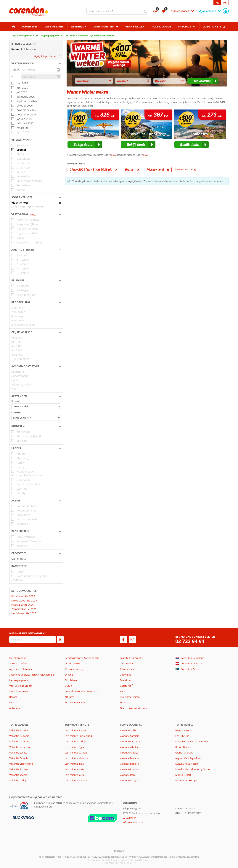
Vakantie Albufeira (130, 747)
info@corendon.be (133, 822)
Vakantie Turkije (18, 780)
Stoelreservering (74, 669)
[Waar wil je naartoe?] (117, 11)
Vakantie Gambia (19, 758)
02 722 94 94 (190, 641)
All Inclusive (161, 27)
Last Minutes (54, 27)
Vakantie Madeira (130, 758)
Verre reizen (135, 27)
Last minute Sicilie (75, 775)
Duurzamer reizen (130, 697)
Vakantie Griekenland (21, 764)
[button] (36, 63)
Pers (122, 691)
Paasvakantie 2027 (23, 605)
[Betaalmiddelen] (23, 818)
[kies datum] (41, 70)
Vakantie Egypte (18, 753)
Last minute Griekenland (78, 736)
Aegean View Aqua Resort (189, 758)
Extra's (13, 702)
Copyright (125, 675)
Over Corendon (18, 658)
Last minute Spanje (75, 730)
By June (69, 675)
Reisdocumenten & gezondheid (82, 658)
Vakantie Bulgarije (19, 736)
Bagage (13, 697)
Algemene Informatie (21, 669)
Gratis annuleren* (104, 36)
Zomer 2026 (30, 27)
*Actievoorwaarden (75, 702)
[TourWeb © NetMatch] (119, 851)
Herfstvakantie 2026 (24, 613)
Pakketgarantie (25, 36)
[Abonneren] (60, 640)
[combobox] (117, 11)
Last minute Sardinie (76, 780)
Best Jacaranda (183, 730)
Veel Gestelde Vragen (21, 686)
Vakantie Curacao (19, 741)
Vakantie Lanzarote (131, 741)
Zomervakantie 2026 (24, 609)
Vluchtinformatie (19, 691)
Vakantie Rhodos (129, 769)
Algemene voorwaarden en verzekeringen (32, 675)
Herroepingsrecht (19, 680)
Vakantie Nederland (20, 747)
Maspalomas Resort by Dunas (192, 741)
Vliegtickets (212, 27)
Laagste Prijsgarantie (131, 658)
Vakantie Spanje (18, 775)
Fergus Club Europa (186, 780)
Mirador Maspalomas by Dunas (193, 769)
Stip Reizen (71, 680)
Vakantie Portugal (19, 769)
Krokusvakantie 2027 (24, 600)
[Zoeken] (144, 11)
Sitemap (124, 702)
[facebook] (123, 640)
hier (113, 155)
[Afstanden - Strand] (36, 406)
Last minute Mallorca (76, 758)
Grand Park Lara (184, 753)
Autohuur (15, 708)
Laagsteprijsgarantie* (52, 36)
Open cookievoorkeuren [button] (133, 708)
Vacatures (125, 686)
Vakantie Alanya (129, 780)
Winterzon (79, 27)
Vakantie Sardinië (130, 736)
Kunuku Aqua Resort (187, 764)
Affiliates (69, 697)
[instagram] (132, 640)
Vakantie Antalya (129, 753)
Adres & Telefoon (19, 663)
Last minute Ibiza (74, 764)
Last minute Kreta (75, 769)
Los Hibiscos (182, 736)
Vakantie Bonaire (19, 730)
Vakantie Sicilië (128, 730)
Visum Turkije (72, 663)
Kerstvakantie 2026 (23, 596)
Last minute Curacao (76, 753)
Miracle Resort (183, 775)
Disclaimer (126, 680)
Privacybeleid (127, 669)
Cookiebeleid (127, 663)
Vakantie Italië (128, 775)
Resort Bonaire (184, 747)
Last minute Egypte (75, 747)
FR (225, 3)
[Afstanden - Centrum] (36, 418)
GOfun (68, 686)
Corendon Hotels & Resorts (80, 691)
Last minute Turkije (75, 741)
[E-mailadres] (33, 640)
